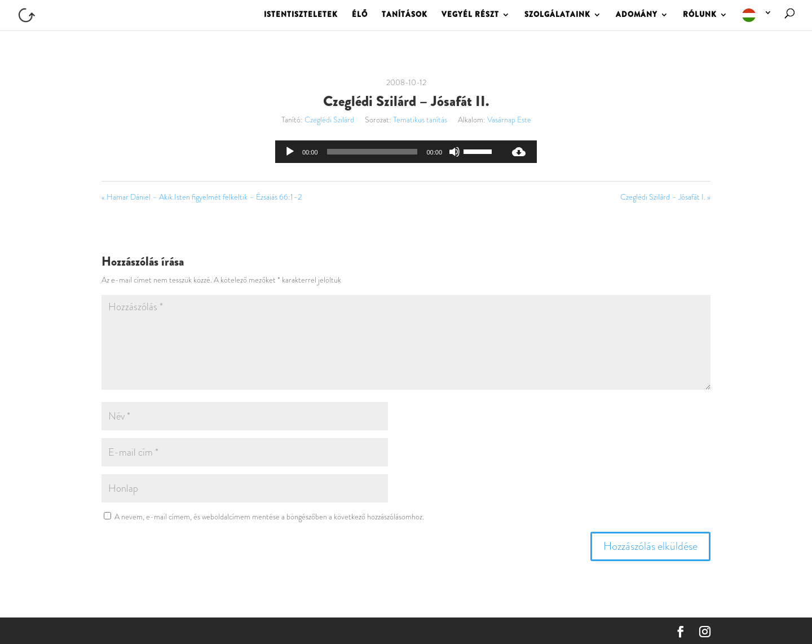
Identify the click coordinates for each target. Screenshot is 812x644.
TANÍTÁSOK (405, 15)
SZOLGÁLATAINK (557, 15)
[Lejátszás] (290, 152)
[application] (388, 152)
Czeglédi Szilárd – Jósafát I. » (665, 197)
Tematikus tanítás (420, 120)
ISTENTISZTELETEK (301, 15)
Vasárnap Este (509, 120)
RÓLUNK (700, 15)
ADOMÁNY (637, 15)
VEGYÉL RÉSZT (470, 15)
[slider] (372, 152)
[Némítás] (454, 152)
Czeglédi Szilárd (329, 120)
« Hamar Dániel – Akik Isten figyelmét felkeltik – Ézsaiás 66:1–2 (202, 197)
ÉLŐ (360, 15)
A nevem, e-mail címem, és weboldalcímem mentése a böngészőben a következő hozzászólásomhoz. (269, 517)
